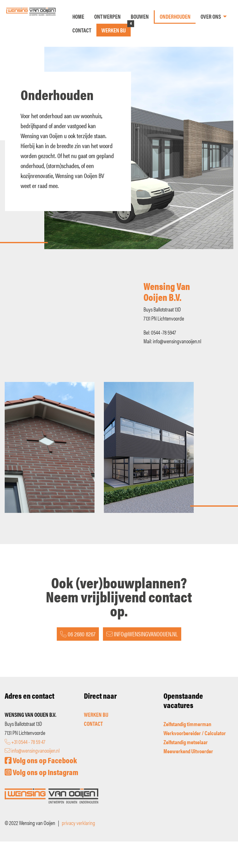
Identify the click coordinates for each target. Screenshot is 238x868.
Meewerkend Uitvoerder (188, 751)
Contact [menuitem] (82, 30)
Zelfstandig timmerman (187, 724)
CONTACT (93, 723)
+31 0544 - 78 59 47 (25, 742)
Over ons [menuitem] (211, 16)
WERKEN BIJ (96, 714)
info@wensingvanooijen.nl (32, 750)
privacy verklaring (78, 823)
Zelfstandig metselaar (186, 742)
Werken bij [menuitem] (114, 30)
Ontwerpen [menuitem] (107, 16)
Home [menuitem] (78, 16)
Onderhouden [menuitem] (175, 16)
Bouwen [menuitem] (140, 16)
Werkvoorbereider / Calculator (195, 733)
